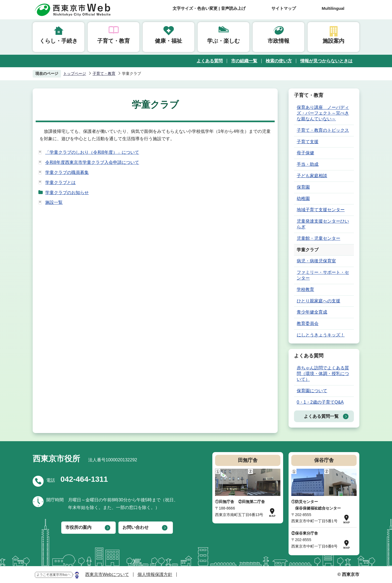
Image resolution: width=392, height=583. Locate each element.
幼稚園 (303, 199)
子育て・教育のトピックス (323, 130)
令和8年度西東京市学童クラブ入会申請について (92, 162)
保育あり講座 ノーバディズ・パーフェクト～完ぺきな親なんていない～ (323, 113)
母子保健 (305, 153)
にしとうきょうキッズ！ (321, 335)
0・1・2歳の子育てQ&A (320, 402)
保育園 (303, 187)
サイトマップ (284, 8)
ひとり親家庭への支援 (318, 301)
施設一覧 (54, 202)
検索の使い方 (279, 61)
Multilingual (333, 8)
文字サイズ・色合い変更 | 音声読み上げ (209, 8)
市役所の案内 (78, 527)
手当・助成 (308, 164)
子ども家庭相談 (312, 176)
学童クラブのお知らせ (67, 193)
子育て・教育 (114, 41)
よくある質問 (210, 61)
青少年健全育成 (312, 312)
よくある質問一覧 (321, 416)
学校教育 (305, 289)
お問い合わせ (136, 527)
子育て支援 (308, 142)
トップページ (75, 73)
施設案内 (333, 41)
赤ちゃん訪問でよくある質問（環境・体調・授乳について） (323, 374)
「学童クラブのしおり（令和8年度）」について (92, 152)
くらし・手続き (59, 41)
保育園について (312, 391)
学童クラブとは (60, 182)
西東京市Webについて (107, 574)
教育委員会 (308, 323)
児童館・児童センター (318, 238)
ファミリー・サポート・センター (323, 275)
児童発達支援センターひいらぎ (323, 224)
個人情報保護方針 (155, 574)
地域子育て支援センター (321, 210)
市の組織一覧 (244, 61)
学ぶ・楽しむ (223, 41)
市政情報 (278, 41)
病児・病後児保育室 (316, 261)
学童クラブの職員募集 (67, 172)
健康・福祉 (169, 41)
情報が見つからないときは (326, 61)
